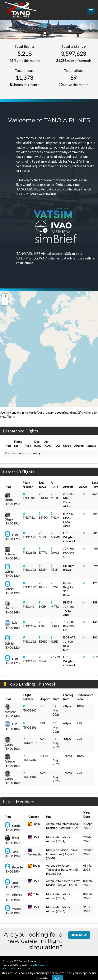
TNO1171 (29, 537)
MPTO (55, 498)
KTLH (54, 570)
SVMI (42, 537)
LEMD (55, 626)
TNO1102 (30, 777)
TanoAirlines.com (39, 965)
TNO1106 (29, 626)
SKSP (42, 607)
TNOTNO (29, 498)
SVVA (42, 661)
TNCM (43, 498)
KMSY (43, 570)
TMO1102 (30, 743)
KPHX (43, 642)
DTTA (43, 553)
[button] (5, 297)
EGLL (42, 626)
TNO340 (28, 607)
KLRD (43, 587)
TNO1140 (30, 710)
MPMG (55, 537)
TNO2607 (30, 760)
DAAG (55, 553)
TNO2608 (29, 553)
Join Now (79, 935)
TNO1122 (29, 570)
